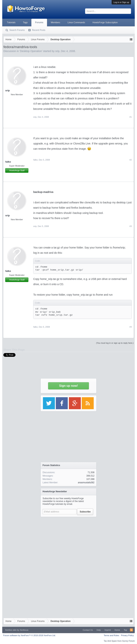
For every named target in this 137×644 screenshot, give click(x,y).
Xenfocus (24, 630)
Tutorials (11, 22)
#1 (130, 117)
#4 (130, 327)
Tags (25, 22)
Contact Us (88, 630)
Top (125, 630)
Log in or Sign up (121, 2)
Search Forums (17, 30)
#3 (130, 226)
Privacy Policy (127, 635)
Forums (39, 22)
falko (8, 162)
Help (99, 630)
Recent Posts (39, 30)
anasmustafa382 (86, 483)
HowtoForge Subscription (105, 22)
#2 (130, 160)
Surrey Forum (128, 641)
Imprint (108, 630)
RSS (131, 630)
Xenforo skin (11, 630)
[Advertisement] (68, 542)
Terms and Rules (112, 635)
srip (7, 90)
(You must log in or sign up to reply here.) (115, 343)
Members (55, 22)
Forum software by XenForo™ (29, 635)
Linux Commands (76, 22)
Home (117, 630)
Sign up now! (68, 386)
